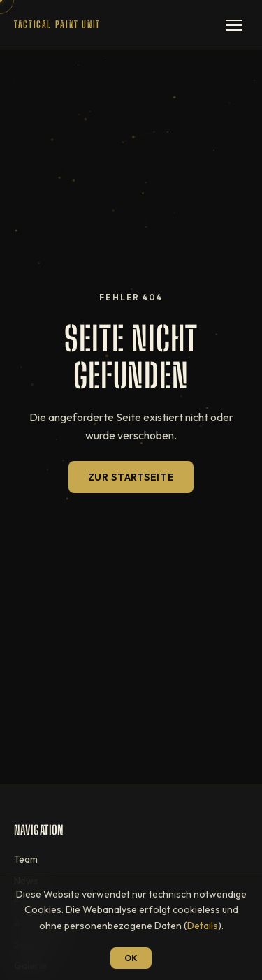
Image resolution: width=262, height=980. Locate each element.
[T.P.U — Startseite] (57, 25)
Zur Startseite (131, 477)
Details (203, 926)
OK (131, 958)
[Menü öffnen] (234, 25)
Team (26, 859)
